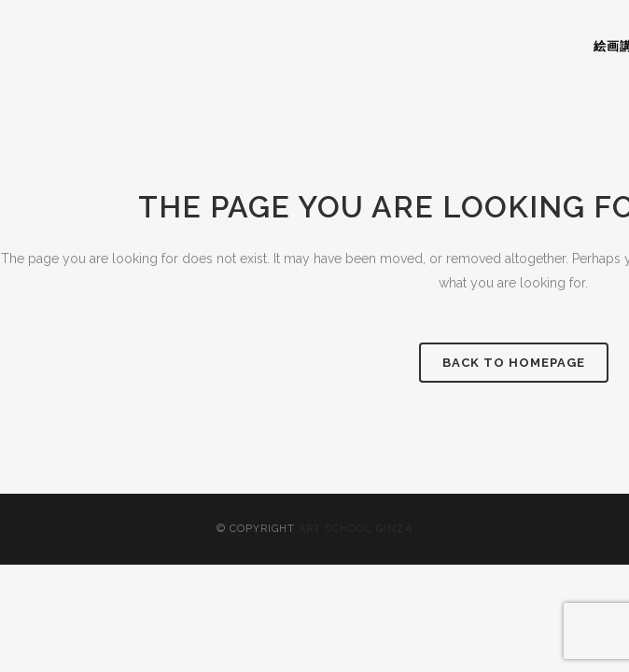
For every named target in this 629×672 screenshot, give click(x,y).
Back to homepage (514, 363)
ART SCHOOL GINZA (356, 529)
